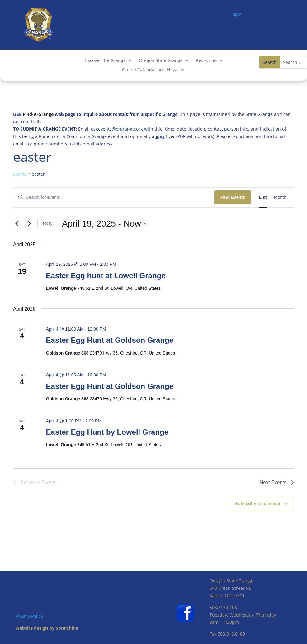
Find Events (233, 197)
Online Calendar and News (150, 70)
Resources (207, 61)
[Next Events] (29, 224)
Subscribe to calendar (258, 504)
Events (20, 174)
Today (47, 223)
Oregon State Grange (161, 61)
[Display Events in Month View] (280, 197)
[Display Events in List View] (263, 197)
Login (236, 14)
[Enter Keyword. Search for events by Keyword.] (114, 197)
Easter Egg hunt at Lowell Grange (106, 276)
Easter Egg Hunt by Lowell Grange (107, 432)
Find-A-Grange (38, 114)
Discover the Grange (105, 61)
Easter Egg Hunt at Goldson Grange (110, 340)
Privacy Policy (29, 616)
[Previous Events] (17, 224)
